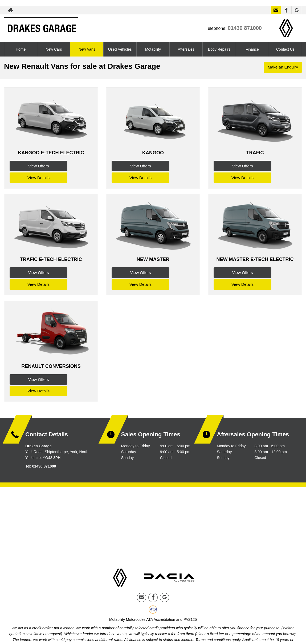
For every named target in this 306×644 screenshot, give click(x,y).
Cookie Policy (166, 620)
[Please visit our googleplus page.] (297, 10)
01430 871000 (245, 28)
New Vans (87, 49)
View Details (72, 166)
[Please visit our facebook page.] (286, 10)
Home (21, 49)
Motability (153, 49)
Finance (252, 49)
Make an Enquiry (282, 68)
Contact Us (285, 49)
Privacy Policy (140, 620)
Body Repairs (219, 49)
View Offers (30, 166)
